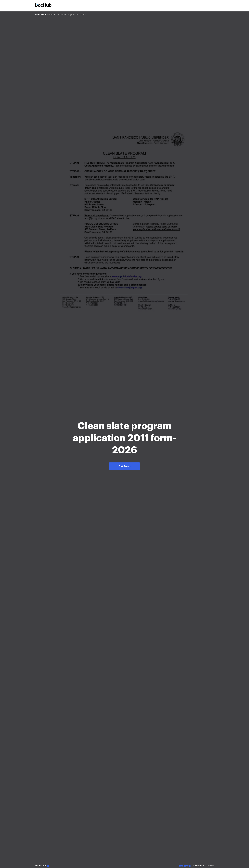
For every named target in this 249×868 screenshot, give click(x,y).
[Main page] (43, 5)
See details (41, 866)
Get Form (125, 466)
